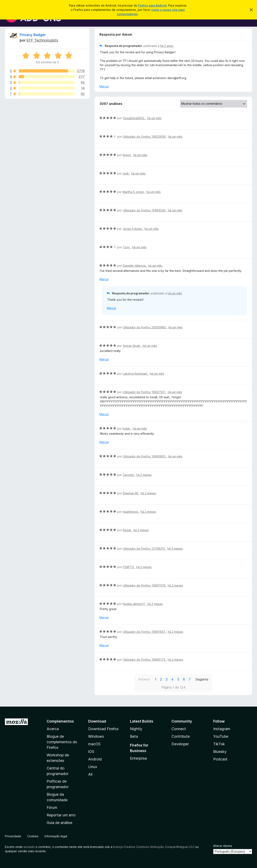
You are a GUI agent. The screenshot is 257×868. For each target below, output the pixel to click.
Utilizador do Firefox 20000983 (145, 327)
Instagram (222, 729)
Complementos (60, 721)
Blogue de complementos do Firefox (62, 742)
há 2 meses (144, 475)
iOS (91, 752)
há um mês (154, 118)
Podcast (220, 759)
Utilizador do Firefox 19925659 (145, 137)
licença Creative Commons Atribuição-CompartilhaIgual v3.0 (154, 847)
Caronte (129, 475)
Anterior (144, 679)
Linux (93, 767)
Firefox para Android (152, 5)
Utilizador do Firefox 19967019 (144, 585)
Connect (179, 729)
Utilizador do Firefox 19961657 (144, 632)
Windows (96, 736)
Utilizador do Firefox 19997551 (144, 392)
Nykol (127, 155)
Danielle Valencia (135, 266)
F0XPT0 (129, 567)
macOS (94, 744)
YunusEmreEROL (134, 118)
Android (95, 759)
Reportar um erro (61, 815)
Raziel (127, 530)
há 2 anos (167, 46)
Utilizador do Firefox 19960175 (144, 660)
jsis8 (126, 173)
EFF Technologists (42, 40)
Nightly (136, 729)
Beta (134, 736)
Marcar (104, 86)
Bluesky (220, 752)
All (90, 774)
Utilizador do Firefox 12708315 (144, 549)
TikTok (219, 744)
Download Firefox (103, 729)
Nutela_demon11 (134, 604)
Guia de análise (59, 823)
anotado (29, 847)
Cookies (33, 836)
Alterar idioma (223, 846)
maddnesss (131, 512)
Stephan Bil (131, 493)
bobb (127, 428)
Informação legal (56, 836)
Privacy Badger (33, 35)
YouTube (221, 736)
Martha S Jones (134, 192)
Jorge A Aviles (133, 229)
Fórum (52, 807)
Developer (180, 744)
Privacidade (13, 836)
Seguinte (202, 679)
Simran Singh (132, 346)
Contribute (181, 736)
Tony (127, 247)
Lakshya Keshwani (135, 374)
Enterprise (138, 758)
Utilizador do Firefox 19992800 (145, 456)
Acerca (53, 729)
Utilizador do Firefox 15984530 (145, 210)
